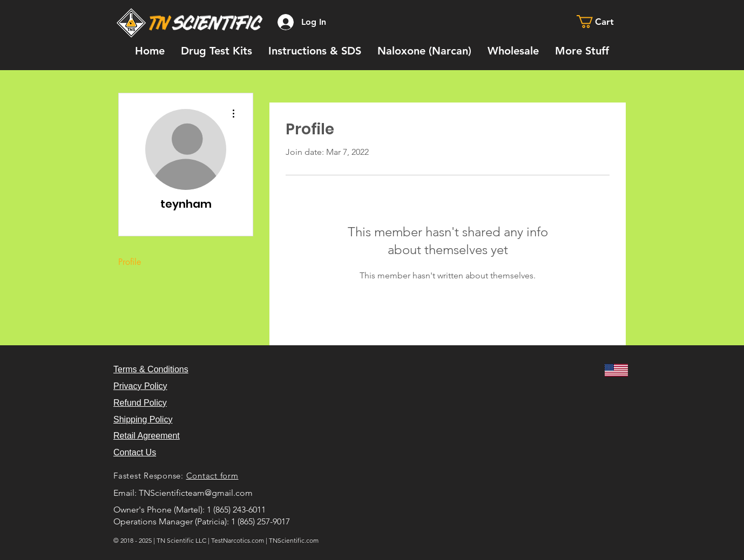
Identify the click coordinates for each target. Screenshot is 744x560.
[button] (603, 22)
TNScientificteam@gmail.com (196, 493)
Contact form (212, 476)
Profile (130, 262)
